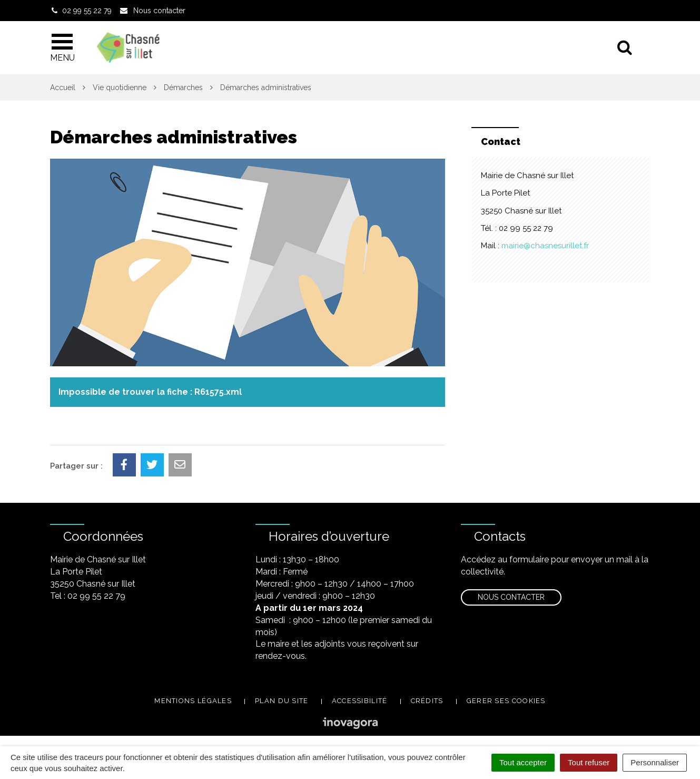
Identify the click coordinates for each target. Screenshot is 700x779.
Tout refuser (589, 762)
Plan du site (282, 701)
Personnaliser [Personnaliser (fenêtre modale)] (655, 762)
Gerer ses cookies (506, 701)
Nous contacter (511, 597)
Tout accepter (523, 762)
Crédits (427, 701)
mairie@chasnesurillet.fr (545, 246)
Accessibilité (360, 701)
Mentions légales (193, 701)
